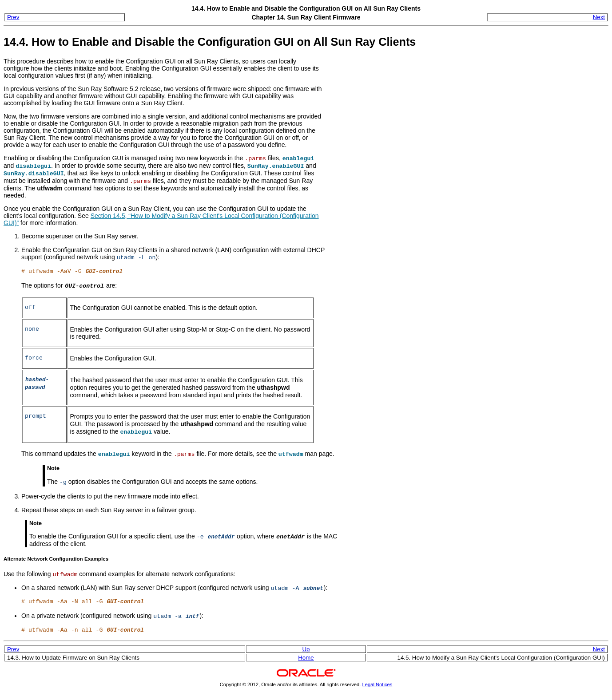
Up (306, 649)
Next (599, 17)
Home (306, 658)
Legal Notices (378, 684)
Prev (13, 17)
